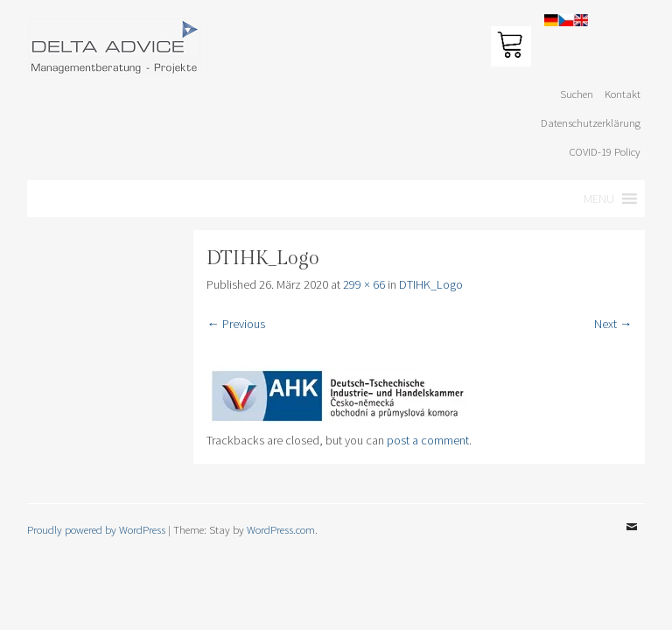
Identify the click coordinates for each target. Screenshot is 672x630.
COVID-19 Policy (605, 151)
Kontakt (623, 94)
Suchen (577, 94)
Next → (613, 324)
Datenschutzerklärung (591, 122)
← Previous (235, 324)
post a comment (428, 440)
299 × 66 (364, 284)
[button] (599, 199)
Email (632, 540)
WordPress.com (281, 529)
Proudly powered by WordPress (96, 529)
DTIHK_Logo (431, 284)
